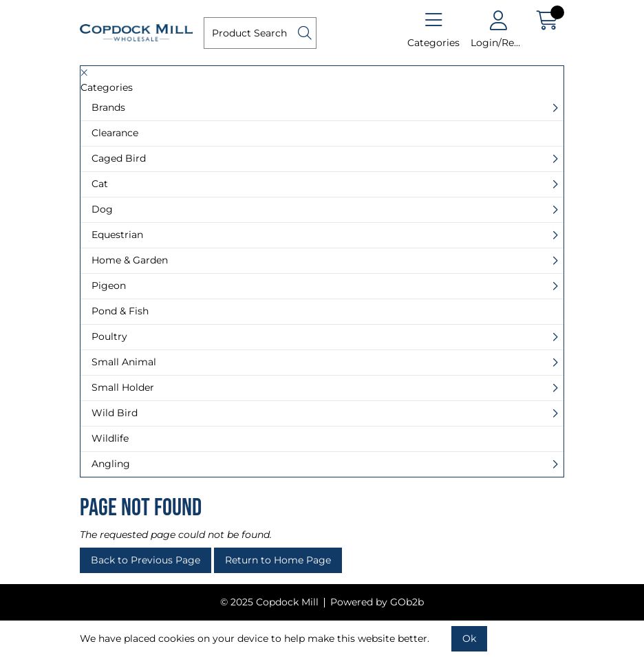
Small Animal (124, 362)
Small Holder (123, 387)
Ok (469, 638)
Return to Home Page (278, 560)
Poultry (109, 336)
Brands (108, 107)
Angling (111, 464)
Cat (100, 184)
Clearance (115, 133)
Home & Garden (130, 260)
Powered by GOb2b (377, 602)
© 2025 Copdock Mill (269, 602)
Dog (102, 209)
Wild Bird (115, 413)
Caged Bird (119, 158)
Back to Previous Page (146, 560)
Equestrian (117, 235)
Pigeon (109, 286)
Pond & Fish (120, 311)
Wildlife (110, 438)
